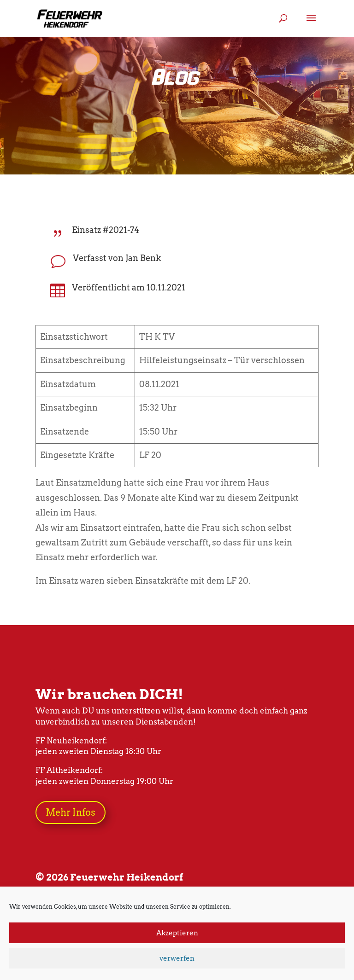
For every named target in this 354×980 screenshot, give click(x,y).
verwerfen (177, 958)
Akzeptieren (177, 933)
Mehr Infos (71, 812)
